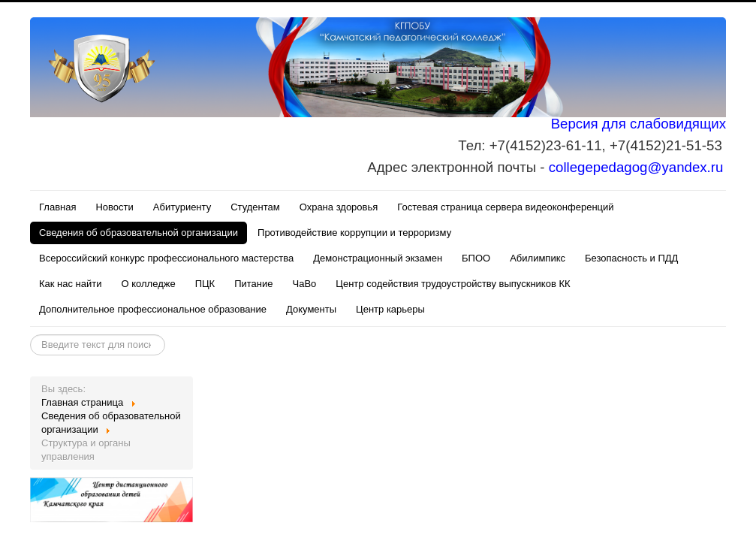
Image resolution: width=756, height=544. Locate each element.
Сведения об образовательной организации (139, 233)
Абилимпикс (538, 258)
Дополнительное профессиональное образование (153, 309)
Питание (253, 284)
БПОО (476, 258)
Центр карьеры (390, 309)
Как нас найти (71, 284)
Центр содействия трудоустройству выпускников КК (453, 284)
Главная (57, 207)
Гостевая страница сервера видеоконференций (505, 207)
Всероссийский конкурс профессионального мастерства (166, 258)
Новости (114, 207)
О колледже (149, 284)
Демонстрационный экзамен (378, 258)
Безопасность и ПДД (631, 258)
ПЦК (205, 284)
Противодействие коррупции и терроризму (354, 233)
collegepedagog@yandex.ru (636, 167)
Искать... (30, 335)
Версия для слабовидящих (639, 124)
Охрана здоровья (339, 207)
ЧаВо (305, 284)
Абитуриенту (182, 207)
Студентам (255, 207)
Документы (311, 309)
